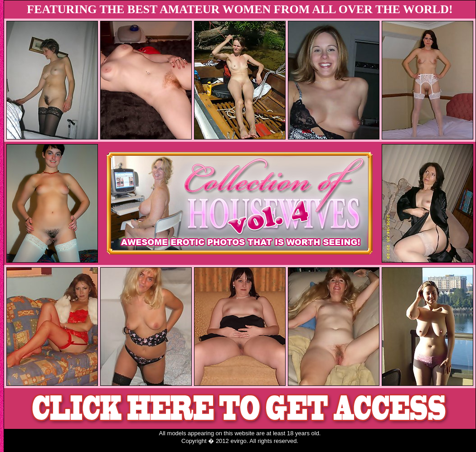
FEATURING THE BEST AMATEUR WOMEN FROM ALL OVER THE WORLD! (240, 9)
